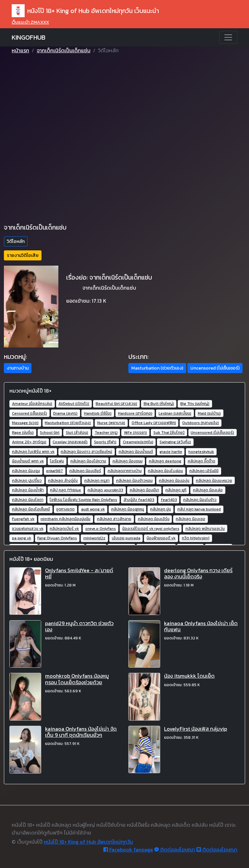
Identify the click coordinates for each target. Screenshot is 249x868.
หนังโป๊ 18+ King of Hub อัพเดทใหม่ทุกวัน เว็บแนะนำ (85, 11)
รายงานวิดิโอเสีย (23, 255)
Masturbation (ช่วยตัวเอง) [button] (157, 368)
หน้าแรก (20, 50)
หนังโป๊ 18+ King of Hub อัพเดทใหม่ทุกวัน (88, 842)
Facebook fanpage (128, 849)
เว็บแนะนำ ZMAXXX (30, 22)
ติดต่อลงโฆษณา (175, 849)
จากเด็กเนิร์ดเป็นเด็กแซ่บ (64, 50)
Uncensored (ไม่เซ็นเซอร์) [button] (215, 368)
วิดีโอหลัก (16, 241)
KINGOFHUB (29, 37)
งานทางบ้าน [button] (18, 368)
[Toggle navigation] (228, 37)
